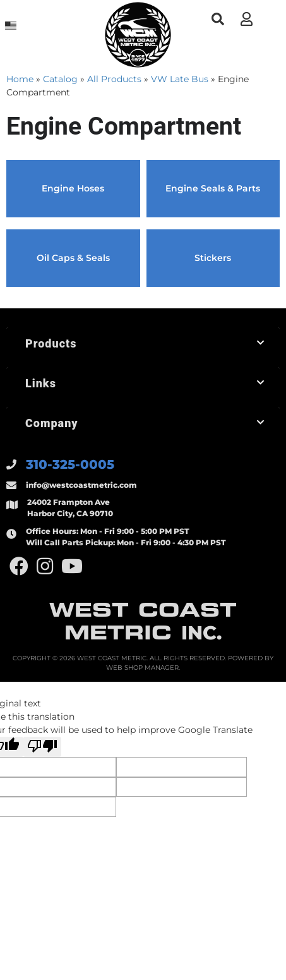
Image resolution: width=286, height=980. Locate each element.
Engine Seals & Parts (213, 188)
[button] (217, 19)
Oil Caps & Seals (73, 258)
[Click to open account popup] (246, 19)
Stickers (213, 258)
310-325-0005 (70, 464)
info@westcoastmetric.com (81, 485)
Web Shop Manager (142, 668)
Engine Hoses (73, 188)
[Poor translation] (42, 747)
